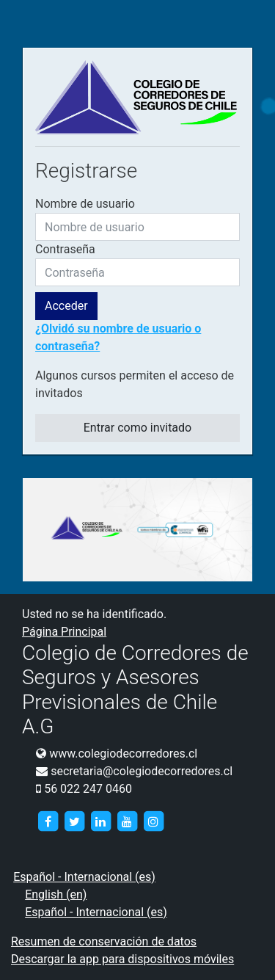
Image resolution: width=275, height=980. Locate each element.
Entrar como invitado (137, 428)
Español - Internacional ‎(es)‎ (84, 877)
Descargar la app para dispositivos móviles (122, 959)
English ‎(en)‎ (56, 894)
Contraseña (65, 249)
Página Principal (64, 632)
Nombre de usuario (85, 204)
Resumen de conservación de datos (104, 941)
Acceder (66, 306)
